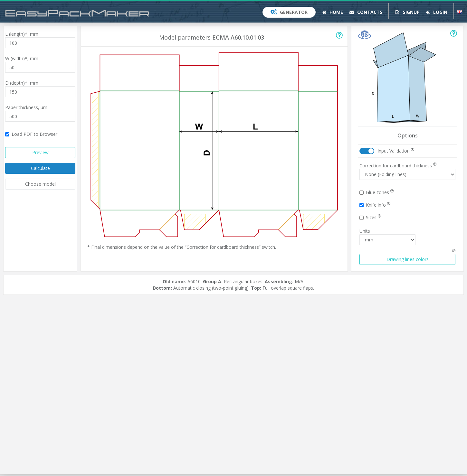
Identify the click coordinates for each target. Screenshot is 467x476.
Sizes (370, 217)
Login (437, 12)
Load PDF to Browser (31, 134)
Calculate (40, 168)
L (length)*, (22, 34)
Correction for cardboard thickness (398, 166)
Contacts (366, 12)
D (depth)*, (22, 83)
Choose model (40, 184)
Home (333, 12)
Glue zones (376, 192)
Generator (289, 12)
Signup (407, 12)
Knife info (375, 205)
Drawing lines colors (408, 259)
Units (365, 231)
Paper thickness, (26, 107)
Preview (40, 152)
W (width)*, (22, 58)
